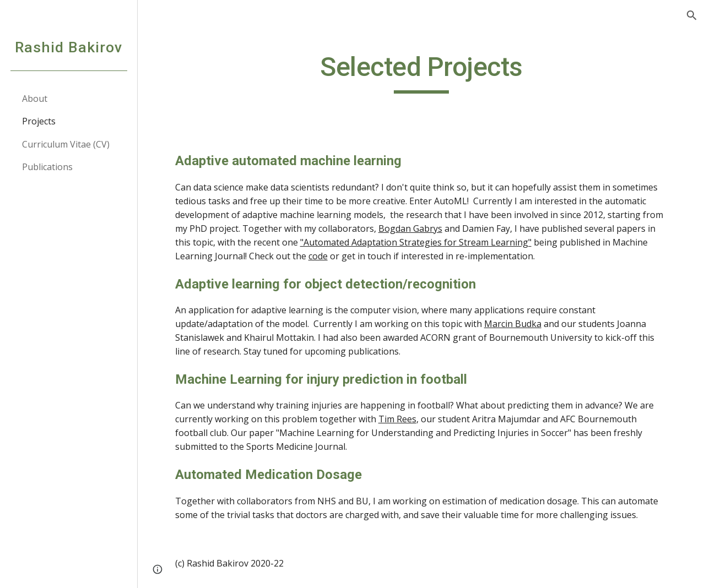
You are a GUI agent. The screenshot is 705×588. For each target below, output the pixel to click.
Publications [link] (47, 167)
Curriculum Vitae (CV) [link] (66, 144)
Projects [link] (39, 121)
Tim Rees (397, 419)
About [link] (35, 99)
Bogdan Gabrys (410, 228)
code (318, 256)
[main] (421, 72)
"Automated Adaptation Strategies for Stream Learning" (416, 242)
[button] (692, 15)
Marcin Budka (513, 324)
